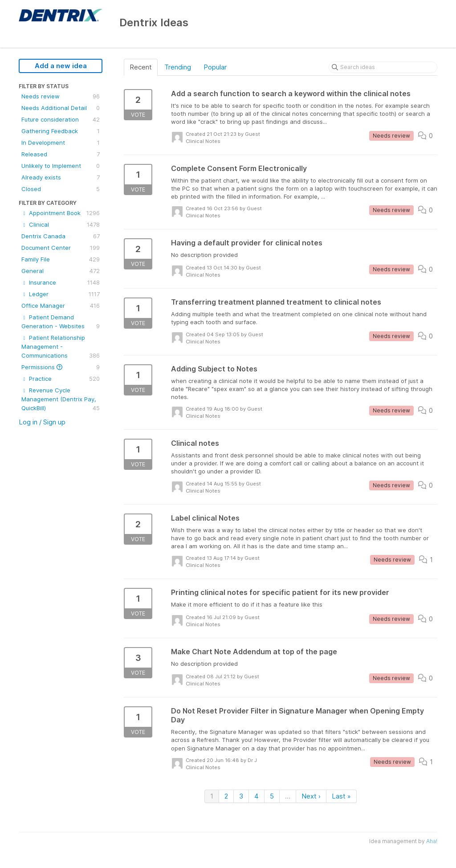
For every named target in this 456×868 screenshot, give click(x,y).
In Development (61, 143)
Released (61, 154)
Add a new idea (61, 66)
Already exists (61, 177)
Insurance (61, 282)
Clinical (61, 224)
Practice (61, 379)
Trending (178, 67)
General (61, 271)
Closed (61, 189)
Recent (141, 67)
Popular (215, 67)
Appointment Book (61, 213)
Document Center (61, 248)
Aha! (432, 841)
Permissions (61, 367)
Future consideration (61, 119)
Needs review (61, 96)
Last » (341, 796)
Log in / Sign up (42, 422)
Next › (311, 796)
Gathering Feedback (61, 131)
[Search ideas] (383, 67)
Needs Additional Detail (61, 108)
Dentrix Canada (61, 236)
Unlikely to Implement (61, 166)
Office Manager (61, 306)
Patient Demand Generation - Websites (61, 322)
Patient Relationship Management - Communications (61, 347)
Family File (61, 259)
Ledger (61, 294)
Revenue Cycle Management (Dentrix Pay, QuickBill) (61, 399)
